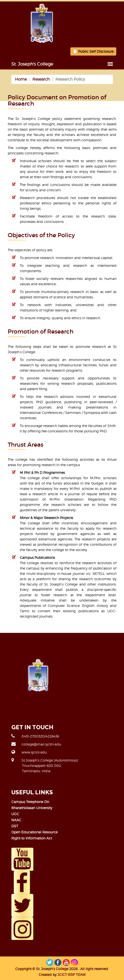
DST (15, 826)
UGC (15, 814)
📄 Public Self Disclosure (93, 51)
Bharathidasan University (32, 808)
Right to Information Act (32, 838)
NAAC (16, 820)
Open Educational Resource (34, 832)
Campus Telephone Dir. (31, 802)
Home (21, 79)
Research (41, 79)
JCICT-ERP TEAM (72, 975)
